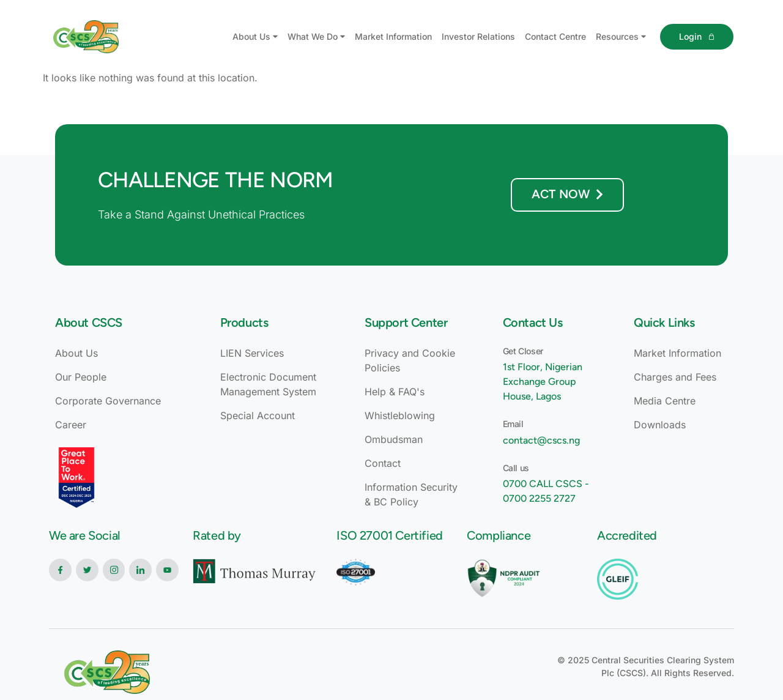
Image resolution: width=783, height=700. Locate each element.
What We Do (316, 36)
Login (696, 36)
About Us (255, 36)
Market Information (393, 36)
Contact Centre (555, 36)
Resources (621, 36)
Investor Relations (478, 36)
